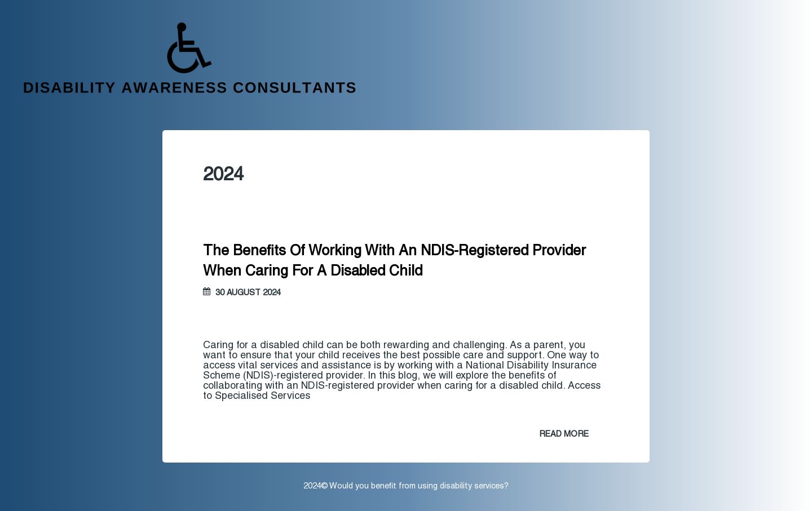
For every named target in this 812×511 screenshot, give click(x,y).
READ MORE (564, 435)
